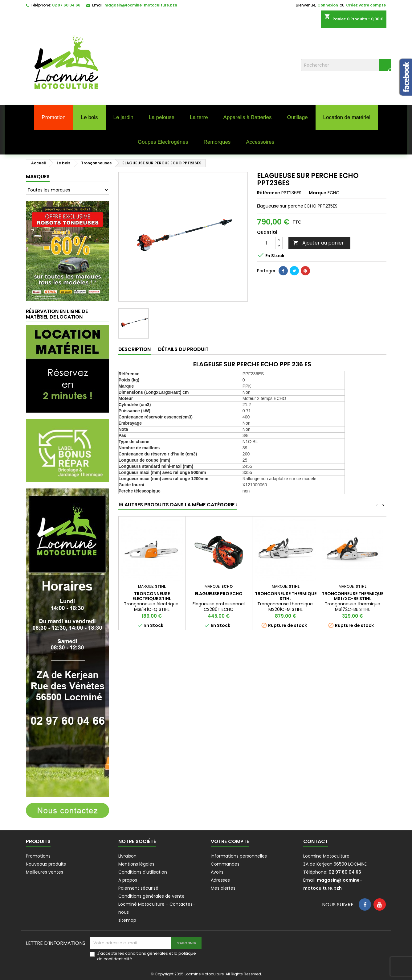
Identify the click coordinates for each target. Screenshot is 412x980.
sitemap (127, 920)
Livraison (127, 856)
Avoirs (217, 872)
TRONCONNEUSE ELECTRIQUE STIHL (152, 596)
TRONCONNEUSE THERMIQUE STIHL (286, 596)
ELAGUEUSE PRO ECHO (219, 594)
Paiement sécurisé (138, 888)
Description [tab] (135, 349)
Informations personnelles (239, 856)
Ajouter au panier (318, 243)
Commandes (225, 864)
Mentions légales (136, 864)
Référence (269, 193)
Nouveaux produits (46, 864)
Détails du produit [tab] (183, 349)
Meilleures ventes (45, 872)
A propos (128, 880)
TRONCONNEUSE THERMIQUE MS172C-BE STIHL (353, 596)
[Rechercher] (346, 65)
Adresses (220, 880)
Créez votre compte (366, 5)
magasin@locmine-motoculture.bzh (141, 5)
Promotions (38, 856)
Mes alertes (223, 888)
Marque (318, 193)
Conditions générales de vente (151, 896)
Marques (38, 177)
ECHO (334, 193)
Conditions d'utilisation (143, 872)
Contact (316, 841)
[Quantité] (266, 243)
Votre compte (230, 841)
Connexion (328, 5)
